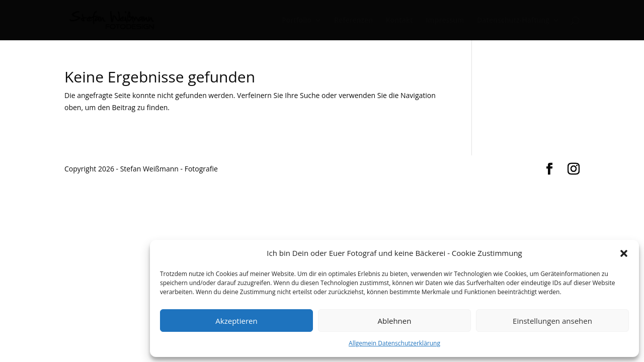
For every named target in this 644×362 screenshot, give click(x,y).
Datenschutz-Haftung (513, 21)
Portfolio (297, 21)
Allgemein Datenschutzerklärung (394, 343)
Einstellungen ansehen (552, 321)
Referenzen (353, 21)
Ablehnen (395, 321)
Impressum (445, 21)
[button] (624, 253)
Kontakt (399, 21)
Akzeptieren (236, 321)
